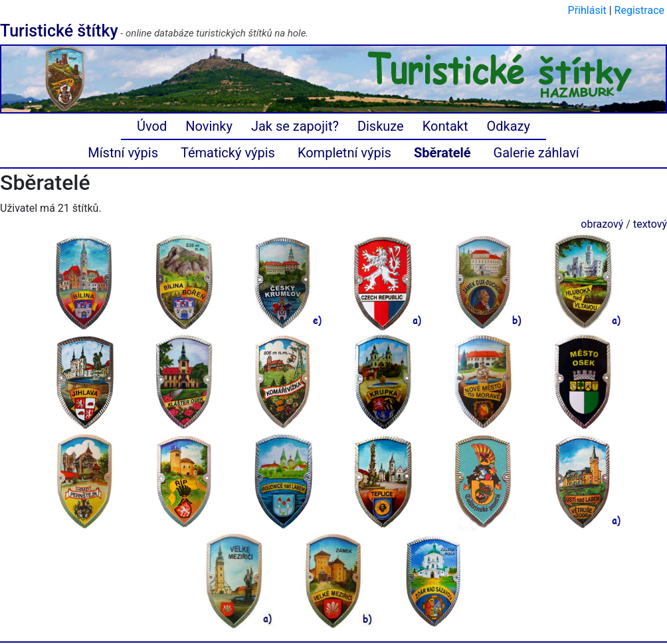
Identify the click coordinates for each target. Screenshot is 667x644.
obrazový (602, 224)
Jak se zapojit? (295, 126)
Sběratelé (442, 153)
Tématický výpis (228, 153)
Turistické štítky (59, 31)
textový (650, 224)
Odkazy (509, 126)
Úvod (152, 126)
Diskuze (381, 126)
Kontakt (445, 126)
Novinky (209, 126)
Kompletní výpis (344, 153)
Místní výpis (123, 153)
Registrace (639, 10)
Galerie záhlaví (536, 153)
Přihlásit (587, 10)
